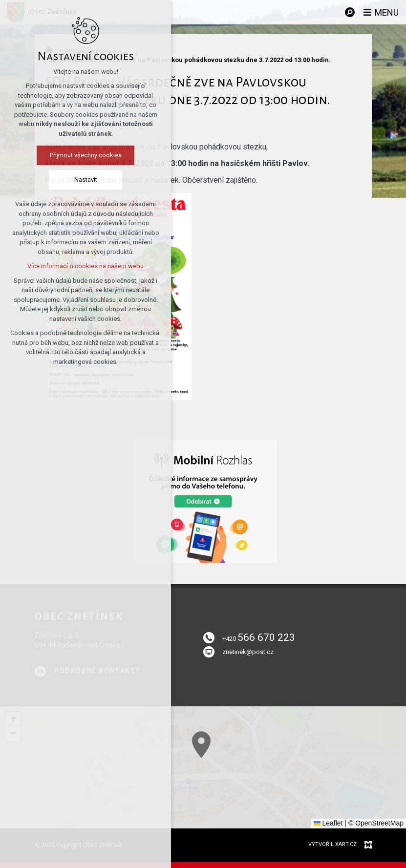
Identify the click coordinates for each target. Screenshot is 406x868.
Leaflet (328, 823)
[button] (13, 720)
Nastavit (81, 180)
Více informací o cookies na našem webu (81, 266)
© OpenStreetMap (376, 823)
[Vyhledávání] (350, 12)
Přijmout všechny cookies (81, 155)
